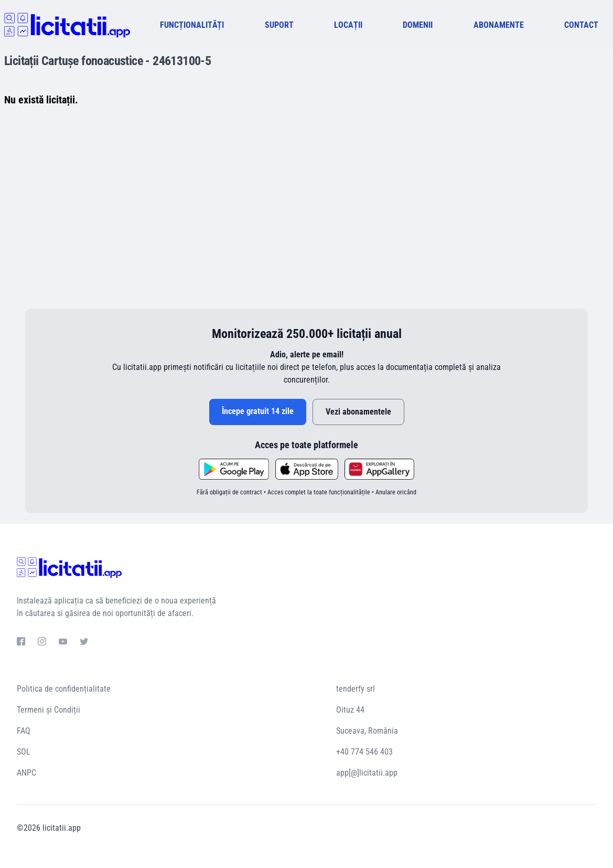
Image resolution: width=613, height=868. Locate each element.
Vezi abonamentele (358, 412)
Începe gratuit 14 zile (258, 411)
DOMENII (418, 25)
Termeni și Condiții (49, 710)
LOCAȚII (348, 25)
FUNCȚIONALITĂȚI (192, 25)
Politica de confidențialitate (64, 689)
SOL (24, 752)
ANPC (26, 773)
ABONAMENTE (499, 25)
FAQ (24, 731)
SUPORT (279, 25)
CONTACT (581, 25)
